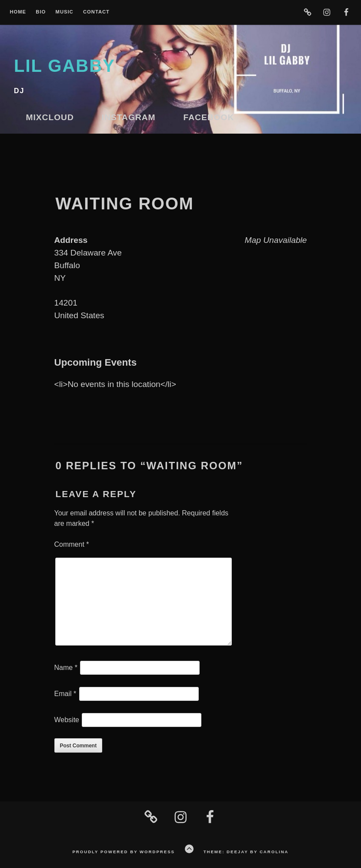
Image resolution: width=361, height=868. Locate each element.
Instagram (129, 117)
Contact (96, 12)
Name (66, 668)
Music (65, 12)
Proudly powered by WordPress (123, 852)
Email (65, 694)
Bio (41, 12)
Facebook (209, 117)
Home (18, 12)
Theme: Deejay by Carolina (246, 852)
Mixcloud (50, 117)
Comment (72, 544)
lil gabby (65, 66)
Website (67, 720)
